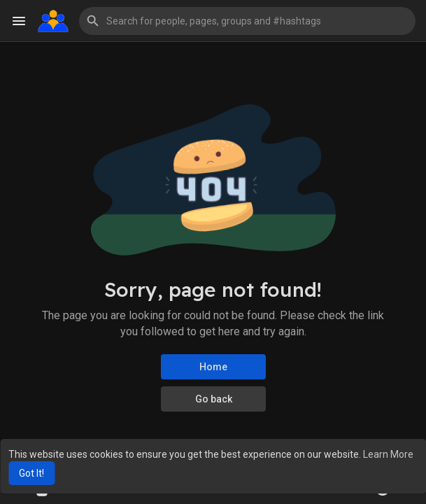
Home (213, 367)
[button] (247, 21)
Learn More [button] (388, 454)
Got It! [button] (31, 473)
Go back (213, 399)
